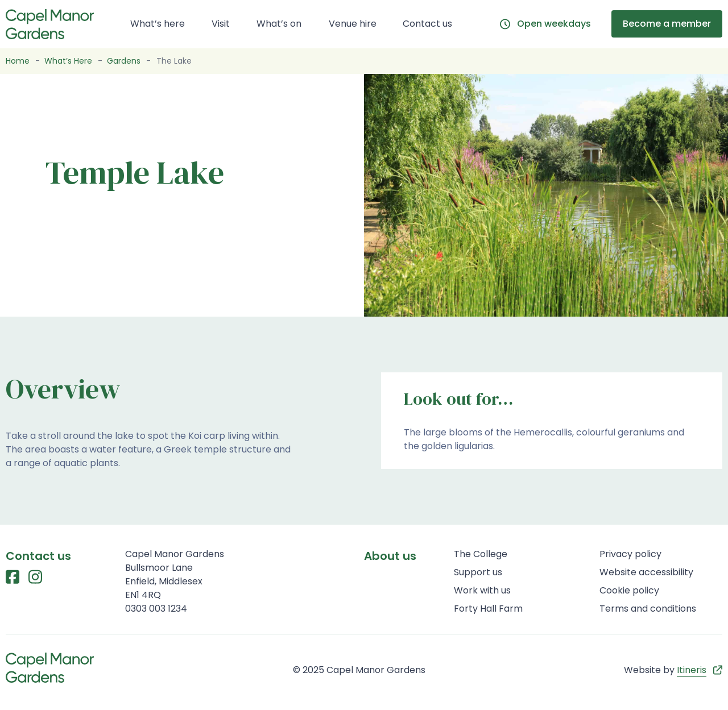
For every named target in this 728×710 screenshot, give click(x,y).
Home (18, 61)
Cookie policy (629, 590)
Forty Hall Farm (488, 609)
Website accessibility (646, 572)
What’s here (158, 24)
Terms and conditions (648, 609)
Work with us (482, 590)
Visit (221, 24)
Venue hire (353, 24)
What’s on (279, 24)
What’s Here (68, 61)
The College (481, 554)
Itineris (692, 670)
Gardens (124, 61)
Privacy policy (630, 554)
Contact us (427, 24)
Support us (478, 572)
